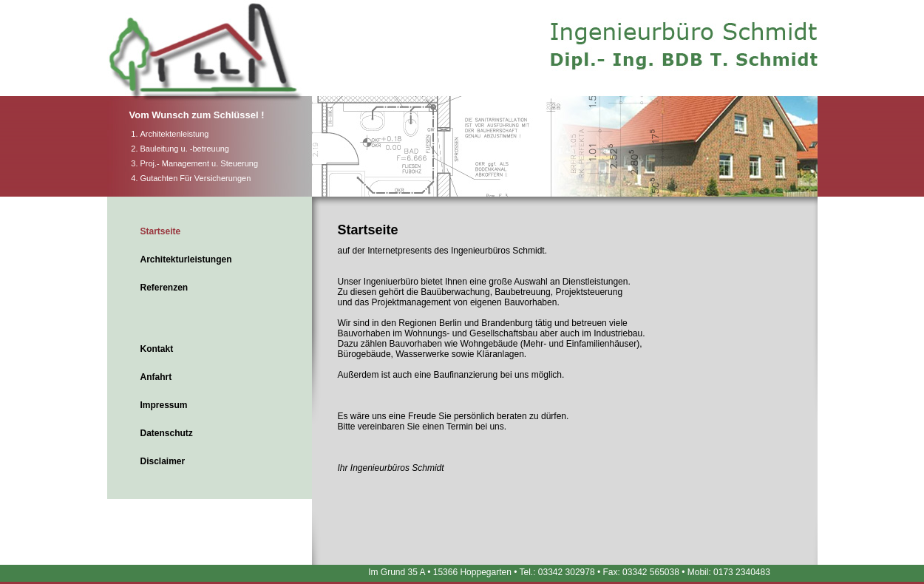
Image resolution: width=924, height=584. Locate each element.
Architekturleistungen (186, 259)
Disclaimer (163, 461)
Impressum (164, 405)
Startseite (161, 231)
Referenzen (164, 288)
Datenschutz (167, 433)
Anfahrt (156, 377)
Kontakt (157, 349)
